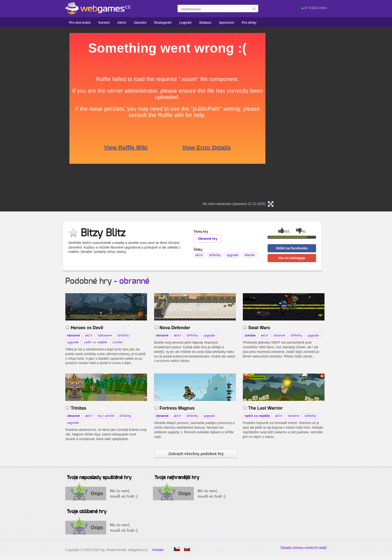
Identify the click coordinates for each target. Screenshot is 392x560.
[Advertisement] (22, 115)
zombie (118, 342)
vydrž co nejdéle (96, 342)
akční (89, 335)
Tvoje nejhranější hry (177, 478)
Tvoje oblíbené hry (87, 512)
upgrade (73, 342)
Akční (122, 23)
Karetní (104, 23)
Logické (185, 23)
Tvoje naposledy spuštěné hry (99, 478)
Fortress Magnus (177, 408)
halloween (105, 335)
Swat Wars (259, 328)
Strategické (163, 23)
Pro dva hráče (80, 23)
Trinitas (79, 408)
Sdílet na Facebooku (292, 248)
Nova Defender (175, 328)
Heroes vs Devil (87, 328)
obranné (134, 281)
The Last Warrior (265, 408)
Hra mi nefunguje (292, 258)
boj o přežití (106, 416)
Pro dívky (249, 23)
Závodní (140, 23)
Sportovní (226, 23)
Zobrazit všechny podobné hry (196, 454)
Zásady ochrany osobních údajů (304, 548)
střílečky (123, 335)
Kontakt (158, 550)
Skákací (205, 23)
